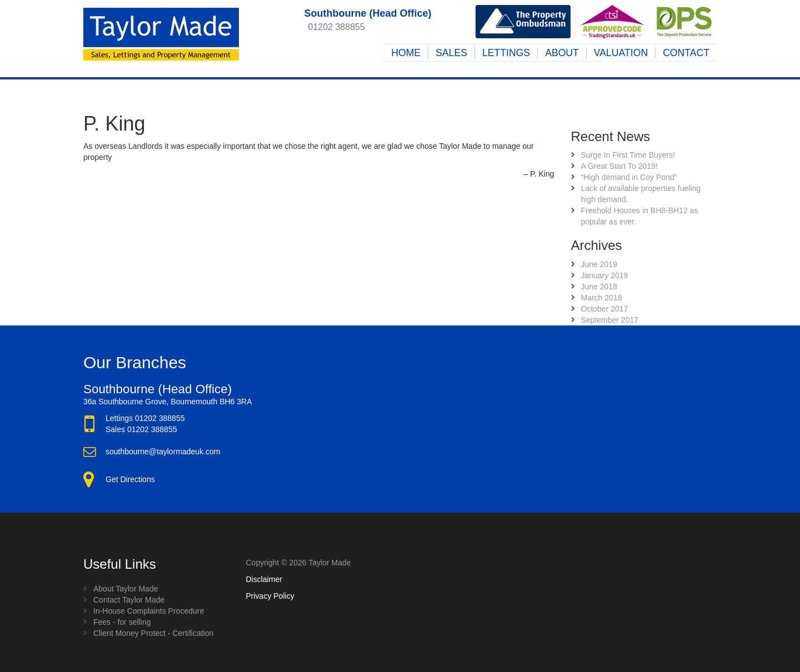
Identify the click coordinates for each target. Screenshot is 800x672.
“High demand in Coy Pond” (629, 177)
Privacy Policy (270, 596)
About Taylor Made (126, 589)
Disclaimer (264, 579)
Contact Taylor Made (129, 600)
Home (406, 53)
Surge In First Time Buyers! (628, 155)
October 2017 (605, 309)
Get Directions (130, 479)
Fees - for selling (122, 622)
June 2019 (599, 264)
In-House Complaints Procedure (149, 611)
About (562, 53)
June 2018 (599, 287)
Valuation (621, 53)
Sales (451, 53)
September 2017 (610, 320)
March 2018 (602, 298)
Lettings (506, 53)
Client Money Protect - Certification (153, 633)
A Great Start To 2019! (619, 166)
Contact (686, 53)
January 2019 (605, 275)
